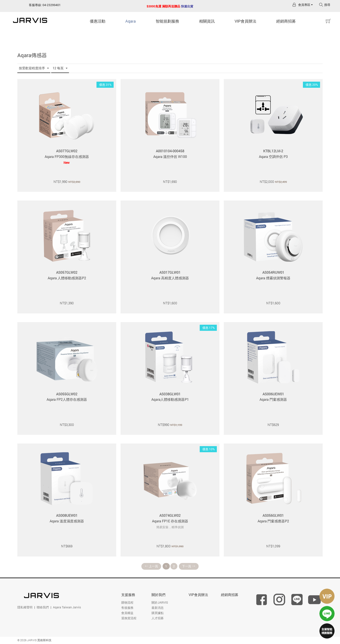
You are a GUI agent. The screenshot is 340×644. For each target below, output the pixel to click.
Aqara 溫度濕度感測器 (67, 521)
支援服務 (128, 595)
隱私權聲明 (25, 607)
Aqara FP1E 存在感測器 (170, 521)
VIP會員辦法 (245, 21)
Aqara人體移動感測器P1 (170, 399)
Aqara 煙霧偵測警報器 (273, 278)
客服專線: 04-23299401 (45, 5)
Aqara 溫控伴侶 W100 (170, 156)
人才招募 (158, 618)
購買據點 (158, 613)
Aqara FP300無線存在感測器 (67, 156)
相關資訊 (207, 21)
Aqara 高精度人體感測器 (170, 278)
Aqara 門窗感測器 (273, 399)
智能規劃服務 (167, 21)
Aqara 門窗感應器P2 (273, 521)
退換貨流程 (129, 618)
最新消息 (158, 608)
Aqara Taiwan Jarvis (67, 607)
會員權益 (127, 613)
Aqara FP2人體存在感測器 (67, 399)
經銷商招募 (286, 21)
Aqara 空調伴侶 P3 (273, 156)
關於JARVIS (160, 603)
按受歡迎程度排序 (34, 68)
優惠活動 (98, 21)
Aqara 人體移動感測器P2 (67, 278)
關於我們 (159, 595)
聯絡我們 (43, 607)
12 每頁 (60, 68)
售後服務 (127, 608)
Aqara (131, 21)
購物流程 (127, 603)
